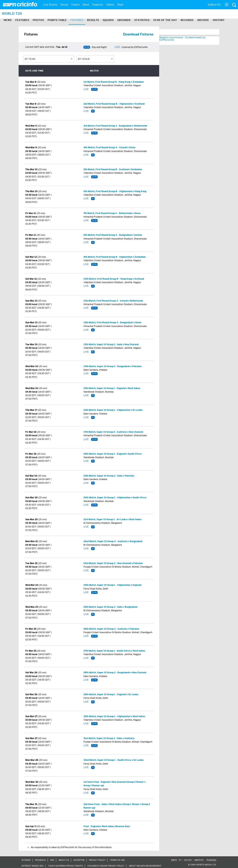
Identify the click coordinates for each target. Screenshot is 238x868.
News (86, 5)
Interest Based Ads (33, 866)
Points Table (57, 20)
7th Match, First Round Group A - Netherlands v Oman (112, 213)
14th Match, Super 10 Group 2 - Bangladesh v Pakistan (112, 366)
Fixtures (77, 20)
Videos (110, 5)
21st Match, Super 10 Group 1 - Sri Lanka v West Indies (112, 519)
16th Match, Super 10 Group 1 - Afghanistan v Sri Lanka (113, 410)
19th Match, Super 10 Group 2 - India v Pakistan (109, 476)
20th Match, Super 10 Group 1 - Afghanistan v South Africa (115, 498)
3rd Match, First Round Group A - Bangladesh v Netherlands (115, 126)
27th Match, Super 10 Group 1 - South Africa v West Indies (114, 651)
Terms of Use (117, 860)
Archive (203, 20)
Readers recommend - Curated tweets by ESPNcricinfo (182, 39)
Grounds (124, 20)
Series (64, 5)
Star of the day (165, 20)
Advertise (79, 860)
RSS (52, 860)
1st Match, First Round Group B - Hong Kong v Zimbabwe (114, 82)
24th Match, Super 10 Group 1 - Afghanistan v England (112, 585)
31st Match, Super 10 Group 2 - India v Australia (109, 738)
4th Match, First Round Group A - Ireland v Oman (109, 148)
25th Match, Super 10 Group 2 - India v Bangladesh (110, 607)
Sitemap (26, 860)
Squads (108, 20)
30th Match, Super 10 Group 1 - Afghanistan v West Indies (114, 716)
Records (187, 20)
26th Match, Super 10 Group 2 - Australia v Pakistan (111, 629)
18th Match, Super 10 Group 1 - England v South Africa (113, 454)
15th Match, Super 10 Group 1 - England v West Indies (112, 388)
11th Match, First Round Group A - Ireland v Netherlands (113, 301)
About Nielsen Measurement (145, 866)
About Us (64, 860)
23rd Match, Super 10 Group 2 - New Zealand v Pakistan (113, 563)
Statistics (142, 20)
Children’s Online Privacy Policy (106, 866)
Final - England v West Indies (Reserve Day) (107, 826)
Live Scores (50, 5)
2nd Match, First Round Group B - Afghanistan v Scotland (114, 104)
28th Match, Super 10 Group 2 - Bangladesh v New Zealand (115, 673)
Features (98, 5)
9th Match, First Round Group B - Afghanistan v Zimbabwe (115, 257)
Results (93, 20)
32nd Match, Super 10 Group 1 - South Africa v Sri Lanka (114, 760)
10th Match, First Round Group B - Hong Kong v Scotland (114, 279)
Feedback (40, 860)
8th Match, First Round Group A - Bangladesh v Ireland (113, 235)
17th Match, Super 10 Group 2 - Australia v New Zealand (113, 432)
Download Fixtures (138, 34)
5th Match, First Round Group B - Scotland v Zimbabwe (113, 169)
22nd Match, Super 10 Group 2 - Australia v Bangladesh (113, 541)
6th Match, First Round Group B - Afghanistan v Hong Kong (115, 191)
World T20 (12, 14)
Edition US (214, 5)
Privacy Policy (97, 860)
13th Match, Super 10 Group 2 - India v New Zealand (111, 344)
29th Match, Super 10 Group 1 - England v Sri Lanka (111, 694)
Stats (120, 5)
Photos (38, 20)
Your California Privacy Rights (65, 866)
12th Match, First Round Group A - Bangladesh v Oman (112, 323)
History (219, 20)
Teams (75, 5)
